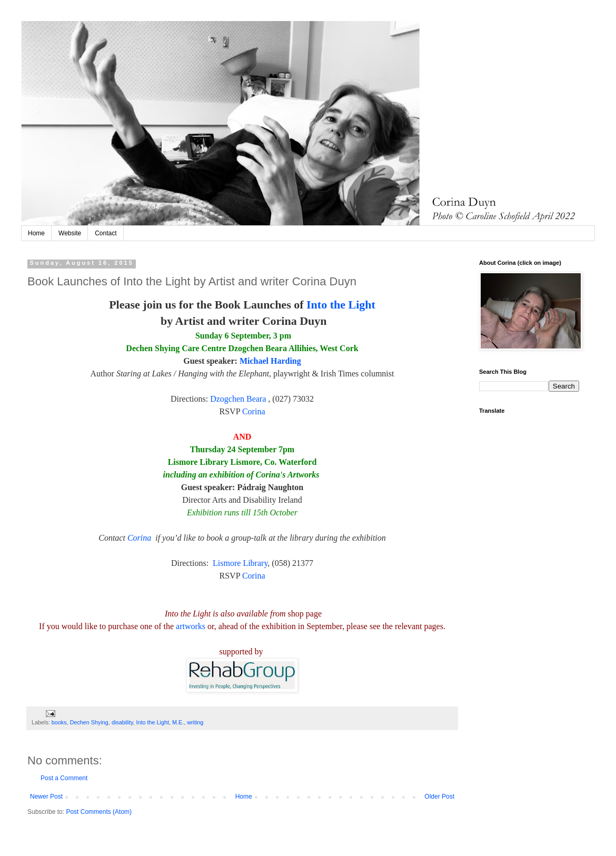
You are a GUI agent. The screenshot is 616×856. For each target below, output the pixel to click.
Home (36, 233)
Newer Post (46, 797)
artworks (191, 626)
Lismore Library (240, 563)
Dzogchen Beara (238, 399)
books (59, 722)
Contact (106, 233)
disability (122, 722)
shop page (305, 614)
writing (195, 722)
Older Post (439, 797)
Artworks (303, 475)
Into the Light (341, 305)
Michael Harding (270, 361)
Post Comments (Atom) (99, 812)
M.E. (178, 722)
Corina (254, 411)
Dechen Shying (89, 722)
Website (70, 233)
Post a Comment (64, 778)
